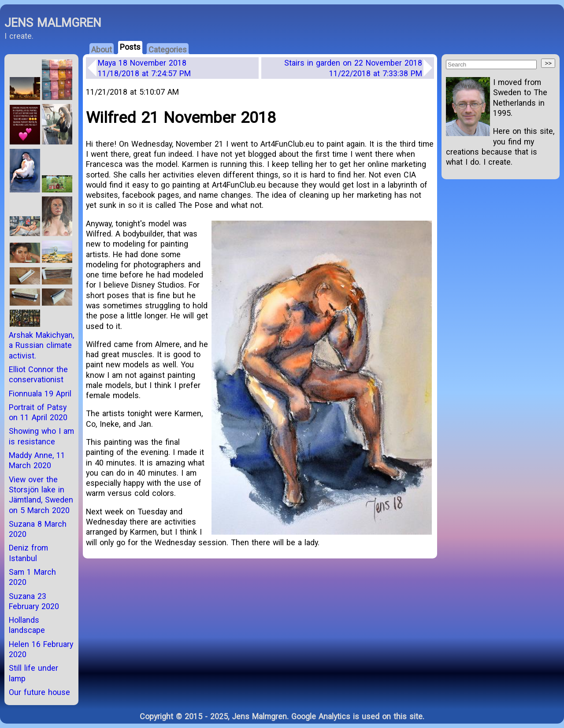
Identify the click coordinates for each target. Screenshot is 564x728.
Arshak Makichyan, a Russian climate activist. (41, 345)
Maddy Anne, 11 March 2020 (37, 460)
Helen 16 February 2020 (41, 649)
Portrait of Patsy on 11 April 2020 (38, 412)
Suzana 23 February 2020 (34, 601)
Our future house (39, 692)
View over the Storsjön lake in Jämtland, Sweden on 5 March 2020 (41, 495)
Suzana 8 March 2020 (38, 529)
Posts (130, 47)
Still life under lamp (33, 673)
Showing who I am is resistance (41, 436)
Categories (168, 50)
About (102, 50)
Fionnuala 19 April (40, 394)
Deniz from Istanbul (28, 553)
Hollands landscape (27, 625)
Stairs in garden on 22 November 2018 (353, 68)
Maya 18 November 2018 (144, 68)
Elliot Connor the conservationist (38, 374)
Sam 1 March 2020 (32, 577)
